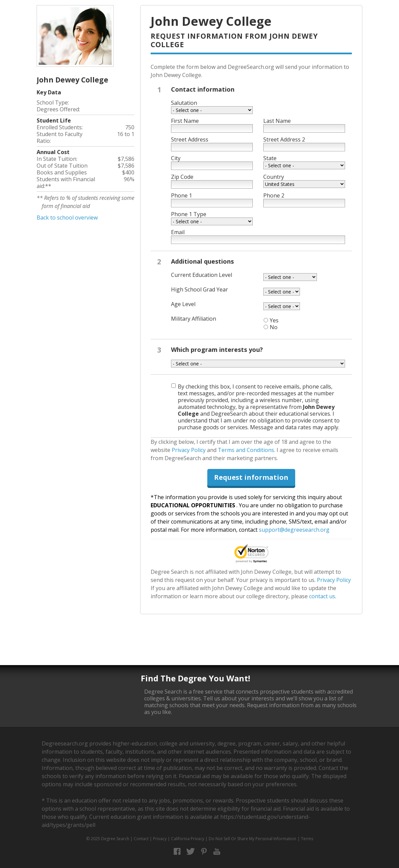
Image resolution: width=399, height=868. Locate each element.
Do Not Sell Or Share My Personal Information (252, 839)
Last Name (277, 121)
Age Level (183, 304)
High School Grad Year (199, 289)
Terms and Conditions (246, 450)
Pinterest (204, 852)
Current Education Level (202, 275)
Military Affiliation (194, 319)
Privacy (160, 839)
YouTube (217, 852)
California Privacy (188, 839)
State (270, 158)
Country (274, 177)
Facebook (177, 852)
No (274, 327)
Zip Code (182, 177)
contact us (322, 596)
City (176, 158)
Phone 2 (274, 195)
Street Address (190, 139)
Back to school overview (67, 218)
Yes (274, 320)
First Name (185, 121)
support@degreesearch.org (294, 530)
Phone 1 (182, 195)
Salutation (184, 103)
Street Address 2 (284, 139)
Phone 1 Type (189, 214)
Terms (307, 839)
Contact (141, 839)
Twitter (191, 852)
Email (178, 232)
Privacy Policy (189, 450)
